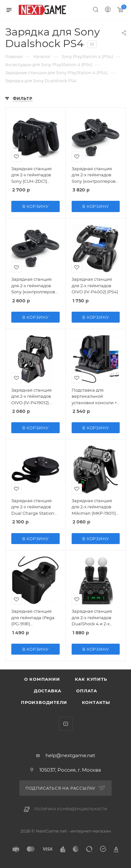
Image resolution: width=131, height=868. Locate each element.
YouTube (66, 724)
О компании (42, 679)
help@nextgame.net (70, 755)
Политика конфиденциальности (71, 809)
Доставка (48, 691)
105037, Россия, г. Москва (70, 770)
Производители (44, 702)
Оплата (87, 691)
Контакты (96, 702)
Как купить (91, 679)
